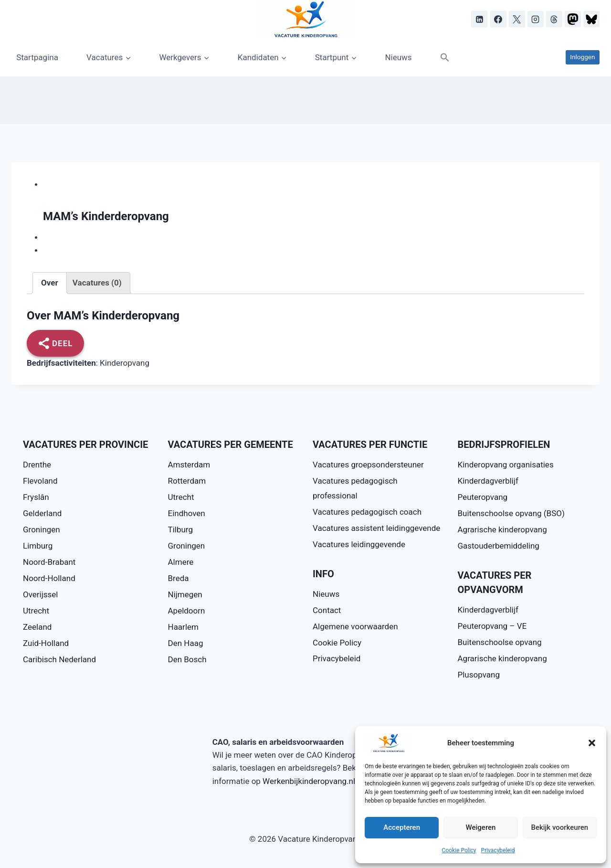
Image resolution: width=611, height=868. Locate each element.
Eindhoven (187, 513)
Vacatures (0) (97, 283)
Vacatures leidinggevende (359, 544)
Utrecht (36, 611)
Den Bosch (187, 659)
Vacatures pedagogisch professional (355, 488)
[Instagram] (536, 19)
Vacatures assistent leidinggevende (376, 528)
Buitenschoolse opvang (500, 642)
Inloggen (582, 57)
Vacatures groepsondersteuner (368, 465)
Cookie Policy (459, 850)
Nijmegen (185, 594)
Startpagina (37, 57)
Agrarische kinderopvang (502, 529)
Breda (179, 578)
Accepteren (402, 827)
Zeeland (37, 627)
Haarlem (183, 627)
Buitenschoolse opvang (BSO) (511, 513)
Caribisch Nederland (59, 659)
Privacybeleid (498, 850)
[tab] (50, 283)
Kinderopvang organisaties (506, 465)
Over (50, 283)
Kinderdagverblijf (488, 481)
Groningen (42, 529)
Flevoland (40, 481)
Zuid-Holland (46, 643)
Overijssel (41, 594)
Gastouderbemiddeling (499, 546)
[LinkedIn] (479, 19)
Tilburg (180, 529)
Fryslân (36, 497)
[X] (517, 19)
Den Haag (186, 643)
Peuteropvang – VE (492, 626)
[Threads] (554, 19)
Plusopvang (479, 675)
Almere (181, 562)
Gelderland (42, 513)
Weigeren (481, 827)
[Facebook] (498, 19)
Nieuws (398, 57)
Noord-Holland (49, 578)
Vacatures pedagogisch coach (367, 512)
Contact (327, 610)
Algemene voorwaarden (355, 626)
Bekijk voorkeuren (559, 827)
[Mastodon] (573, 19)
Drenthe (37, 465)
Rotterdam (187, 481)
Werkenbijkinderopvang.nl (309, 781)
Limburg (38, 546)
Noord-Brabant (49, 562)
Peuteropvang (483, 497)
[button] (592, 743)
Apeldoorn (187, 611)
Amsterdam (189, 465)
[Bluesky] (591, 19)
